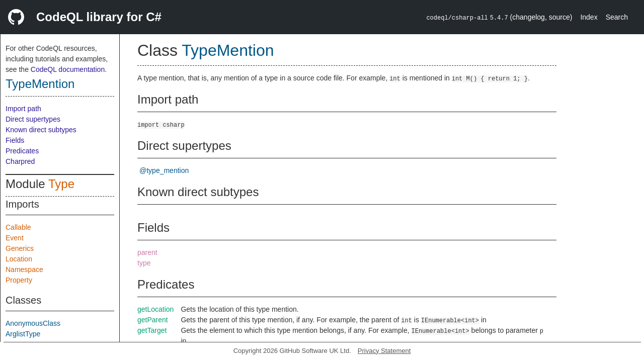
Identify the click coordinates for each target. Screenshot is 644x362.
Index (589, 17)
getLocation (155, 309)
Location (19, 259)
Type (61, 184)
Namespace (24, 269)
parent (147, 252)
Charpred (20, 161)
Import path (23, 109)
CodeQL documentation (68, 69)
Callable (18, 227)
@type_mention (164, 170)
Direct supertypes (33, 119)
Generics (20, 248)
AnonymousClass (33, 323)
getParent (153, 320)
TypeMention (40, 84)
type (144, 263)
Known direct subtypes (41, 130)
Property (19, 280)
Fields (15, 140)
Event (15, 238)
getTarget (152, 330)
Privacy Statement (384, 351)
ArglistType (23, 334)
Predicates (22, 151)
